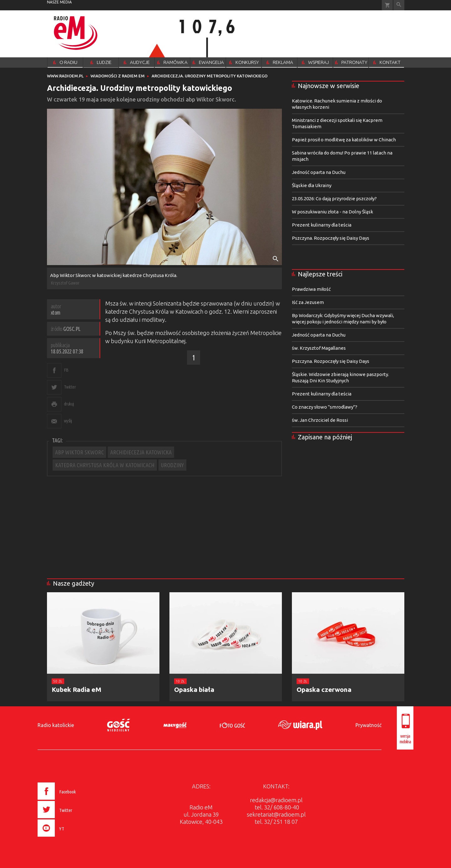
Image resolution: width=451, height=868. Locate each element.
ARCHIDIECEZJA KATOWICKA (141, 452)
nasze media (59, 2)
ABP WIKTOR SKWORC (79, 452)
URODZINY (172, 465)
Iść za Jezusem (308, 302)
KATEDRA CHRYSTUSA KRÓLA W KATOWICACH (105, 465)
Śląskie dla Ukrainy (312, 185)
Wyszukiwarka (399, 5)
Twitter (70, 387)
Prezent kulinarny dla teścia (322, 225)
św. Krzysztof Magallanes (319, 348)
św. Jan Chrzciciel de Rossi (320, 420)
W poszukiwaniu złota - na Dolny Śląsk (332, 212)
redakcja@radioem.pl (276, 800)
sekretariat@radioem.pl (276, 814)
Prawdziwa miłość (311, 289)
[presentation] (70, 838)
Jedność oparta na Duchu (319, 172)
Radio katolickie (56, 725)
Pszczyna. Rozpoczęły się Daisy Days (331, 238)
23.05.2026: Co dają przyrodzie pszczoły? (334, 199)
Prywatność (368, 725)
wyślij (68, 421)
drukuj (69, 404)
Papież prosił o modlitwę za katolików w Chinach (344, 140)
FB (66, 370)
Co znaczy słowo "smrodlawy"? (325, 407)
